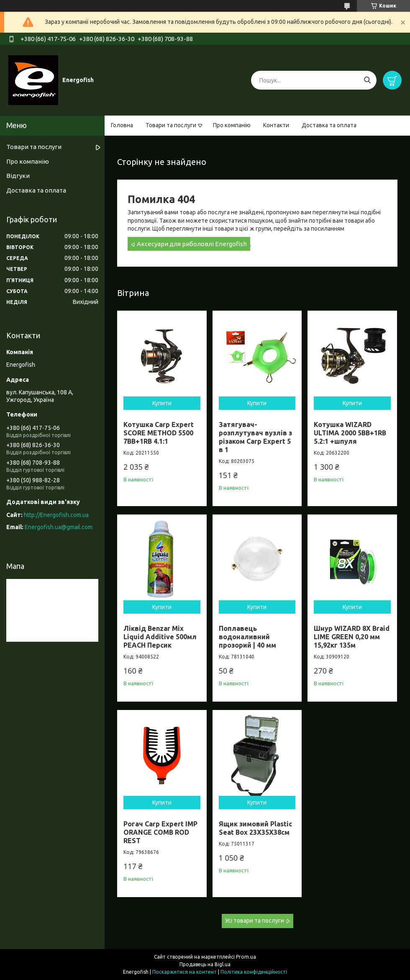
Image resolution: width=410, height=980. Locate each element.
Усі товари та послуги (255, 921)
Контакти (276, 125)
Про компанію (232, 125)
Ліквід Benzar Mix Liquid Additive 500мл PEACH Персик (160, 637)
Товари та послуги (171, 125)
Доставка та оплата (329, 125)
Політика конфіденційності (254, 972)
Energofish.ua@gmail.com (59, 527)
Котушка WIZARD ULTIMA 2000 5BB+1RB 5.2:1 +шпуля (350, 433)
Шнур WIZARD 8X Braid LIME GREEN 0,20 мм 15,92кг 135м (352, 637)
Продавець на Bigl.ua (205, 964)
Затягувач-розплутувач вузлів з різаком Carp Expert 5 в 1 (255, 437)
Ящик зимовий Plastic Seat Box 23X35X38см (255, 828)
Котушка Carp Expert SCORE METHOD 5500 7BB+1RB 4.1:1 (159, 433)
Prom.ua (246, 957)
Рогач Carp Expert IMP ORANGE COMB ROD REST (160, 832)
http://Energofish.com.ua (56, 515)
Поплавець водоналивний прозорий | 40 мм (247, 637)
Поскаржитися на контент (184, 972)
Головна (122, 125)
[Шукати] (367, 80)
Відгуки (18, 176)
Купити (162, 403)
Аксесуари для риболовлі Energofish (192, 244)
